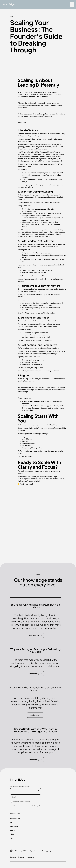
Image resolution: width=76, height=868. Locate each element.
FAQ (12, 838)
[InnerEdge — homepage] (18, 780)
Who (12, 822)
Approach (14, 826)
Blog (12, 834)
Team (12, 830)
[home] (8, 5)
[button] (72, 5)
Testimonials (15, 818)
